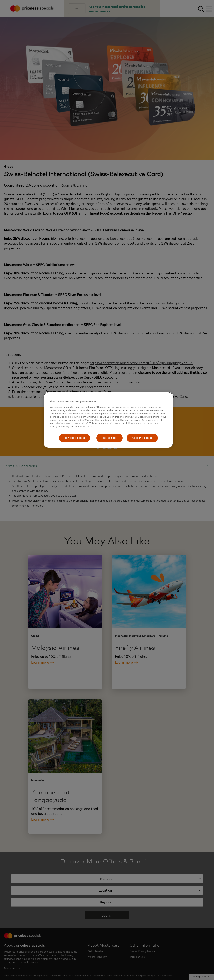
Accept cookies (142, 438)
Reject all (109, 438)
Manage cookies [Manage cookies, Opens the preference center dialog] (74, 438)
